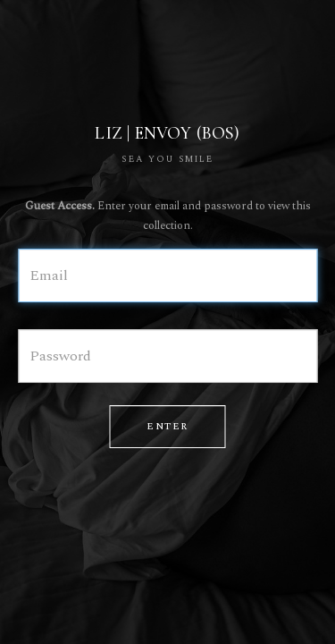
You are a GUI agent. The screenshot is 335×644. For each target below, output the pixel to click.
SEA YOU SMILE (167, 159)
